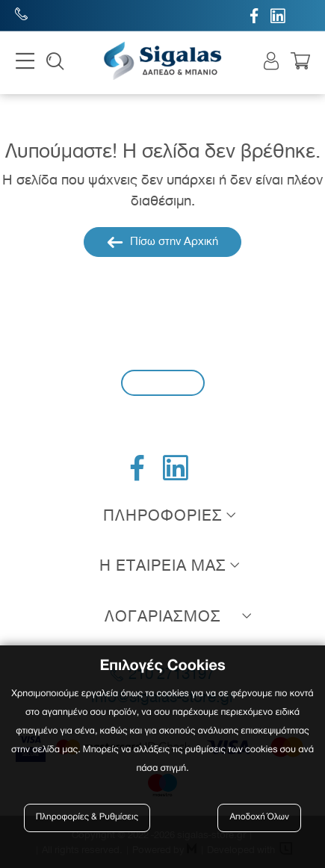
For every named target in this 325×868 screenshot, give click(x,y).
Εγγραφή (163, 382)
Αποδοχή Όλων (259, 818)
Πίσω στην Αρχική (162, 242)
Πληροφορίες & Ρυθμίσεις (87, 818)
